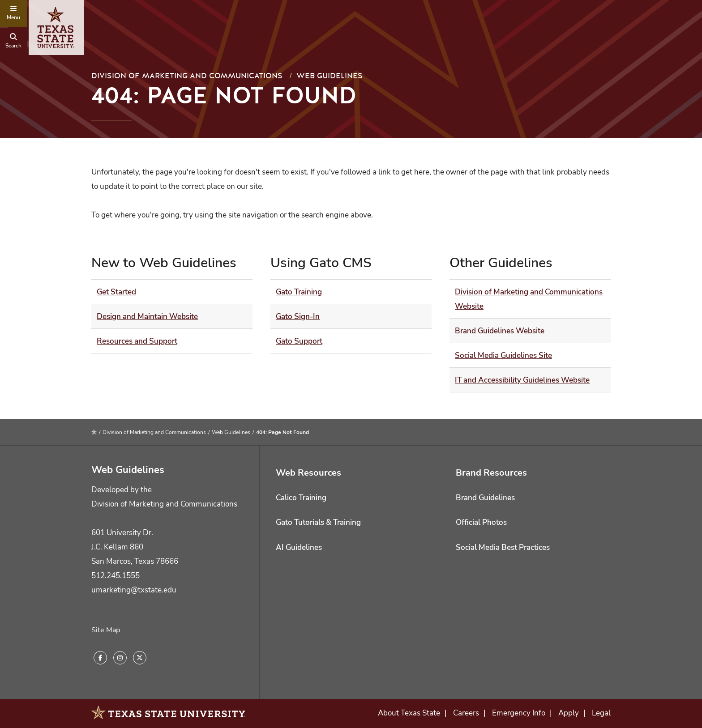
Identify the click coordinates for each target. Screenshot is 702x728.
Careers (466, 713)
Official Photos (481, 522)
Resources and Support (137, 341)
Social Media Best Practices (503, 547)
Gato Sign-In (298, 317)
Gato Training (299, 292)
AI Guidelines (299, 547)
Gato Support (299, 341)
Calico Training (301, 498)
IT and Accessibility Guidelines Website (522, 380)
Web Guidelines (330, 76)
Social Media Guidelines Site (503, 355)
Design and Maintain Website (147, 317)
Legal (601, 713)
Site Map (106, 630)
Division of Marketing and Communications (187, 76)
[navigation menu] (13, 13)
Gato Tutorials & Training (318, 522)
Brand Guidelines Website (500, 331)
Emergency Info (519, 713)
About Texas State (409, 713)
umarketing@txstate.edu (134, 590)
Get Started (116, 292)
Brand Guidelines (485, 498)
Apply (569, 713)
